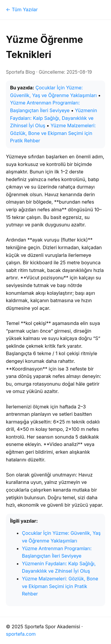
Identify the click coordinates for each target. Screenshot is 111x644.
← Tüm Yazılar (22, 9)
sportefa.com (21, 634)
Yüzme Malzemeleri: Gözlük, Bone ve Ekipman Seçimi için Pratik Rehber (53, 133)
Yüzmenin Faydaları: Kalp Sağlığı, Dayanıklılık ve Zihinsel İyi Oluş (54, 118)
